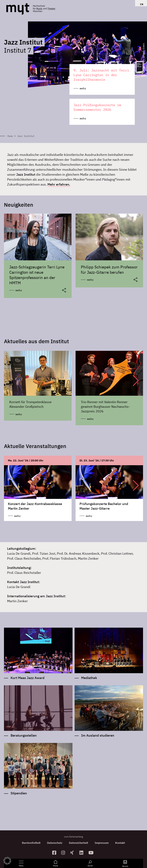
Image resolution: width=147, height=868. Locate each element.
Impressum (102, 843)
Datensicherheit (79, 843)
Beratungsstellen (24, 736)
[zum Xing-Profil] (73, 853)
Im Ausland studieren (98, 736)
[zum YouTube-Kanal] (92, 853)
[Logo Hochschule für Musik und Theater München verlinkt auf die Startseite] (18, 9)
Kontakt (120, 843)
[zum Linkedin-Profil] (83, 853)
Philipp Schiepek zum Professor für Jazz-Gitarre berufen (109, 270)
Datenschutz (55, 843)
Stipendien (19, 793)
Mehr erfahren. (59, 184)
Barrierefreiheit (31, 843)
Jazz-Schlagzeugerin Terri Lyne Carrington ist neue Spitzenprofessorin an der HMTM (37, 275)
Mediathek (89, 678)
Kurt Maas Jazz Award (28, 678)
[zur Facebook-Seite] (55, 853)
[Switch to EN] (141, 4)
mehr (19, 290)
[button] (132, 381)
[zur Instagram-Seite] (64, 853)
